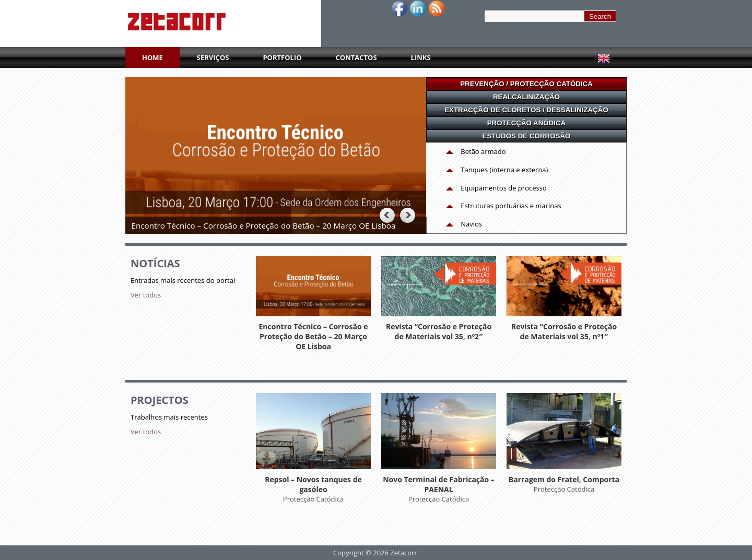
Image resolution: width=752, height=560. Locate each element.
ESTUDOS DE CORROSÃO (527, 136)
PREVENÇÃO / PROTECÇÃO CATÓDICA (526, 84)
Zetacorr (403, 553)
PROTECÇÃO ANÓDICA (527, 123)
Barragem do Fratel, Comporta (564, 479)
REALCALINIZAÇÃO (526, 97)
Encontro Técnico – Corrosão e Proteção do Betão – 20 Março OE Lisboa (313, 336)
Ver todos (146, 295)
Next (407, 215)
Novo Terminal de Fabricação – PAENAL (439, 484)
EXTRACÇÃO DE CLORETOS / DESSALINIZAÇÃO (526, 110)
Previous (386, 215)
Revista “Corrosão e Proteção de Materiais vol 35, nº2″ (439, 331)
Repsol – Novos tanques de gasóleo (313, 484)
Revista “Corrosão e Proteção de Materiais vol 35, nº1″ (564, 331)
